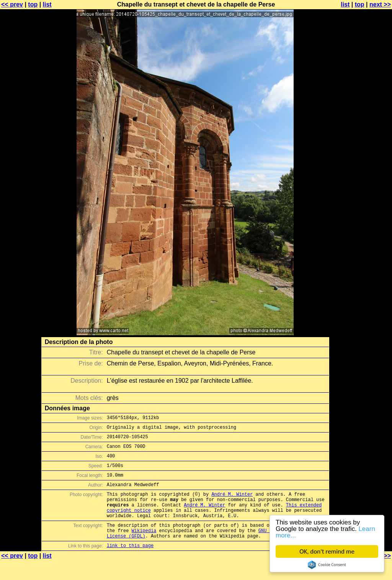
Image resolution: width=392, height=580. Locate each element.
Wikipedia (144, 548)
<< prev (12, 4)
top (33, 4)
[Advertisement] (361, 190)
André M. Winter (232, 504)
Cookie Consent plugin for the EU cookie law (327, 565)
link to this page (130, 565)
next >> (380, 4)
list (47, 4)
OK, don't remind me (327, 551)
